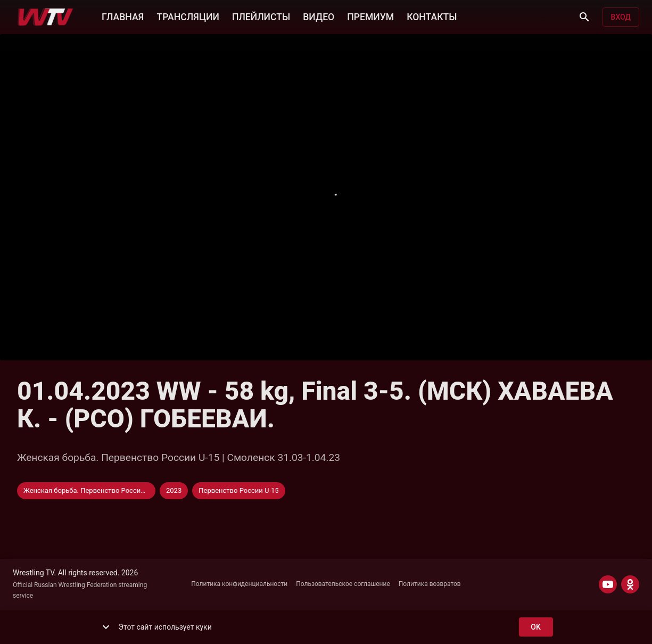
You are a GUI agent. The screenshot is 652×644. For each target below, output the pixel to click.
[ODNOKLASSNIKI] (630, 584)
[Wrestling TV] (46, 17)
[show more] (106, 627)
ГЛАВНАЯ (123, 16)
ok (536, 627)
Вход (621, 17)
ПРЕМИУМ (370, 16)
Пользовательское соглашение (343, 584)
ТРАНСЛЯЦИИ (188, 16)
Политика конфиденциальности (239, 584)
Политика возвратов (430, 584)
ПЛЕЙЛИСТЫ (261, 16)
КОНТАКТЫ (432, 16)
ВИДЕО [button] (319, 16)
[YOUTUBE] (608, 584)
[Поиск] (584, 17)
